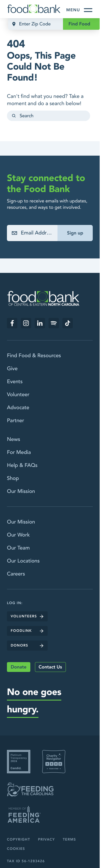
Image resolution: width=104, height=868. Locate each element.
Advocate (18, 408)
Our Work (18, 535)
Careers (16, 574)
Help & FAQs (22, 465)
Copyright (18, 840)
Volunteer (18, 395)
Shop (13, 478)
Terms (69, 840)
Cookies (16, 849)
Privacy (46, 840)
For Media (19, 452)
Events (15, 382)
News (14, 439)
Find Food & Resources (34, 356)
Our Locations (23, 561)
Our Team (18, 548)
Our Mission (21, 491)
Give (12, 369)
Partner (15, 421)
